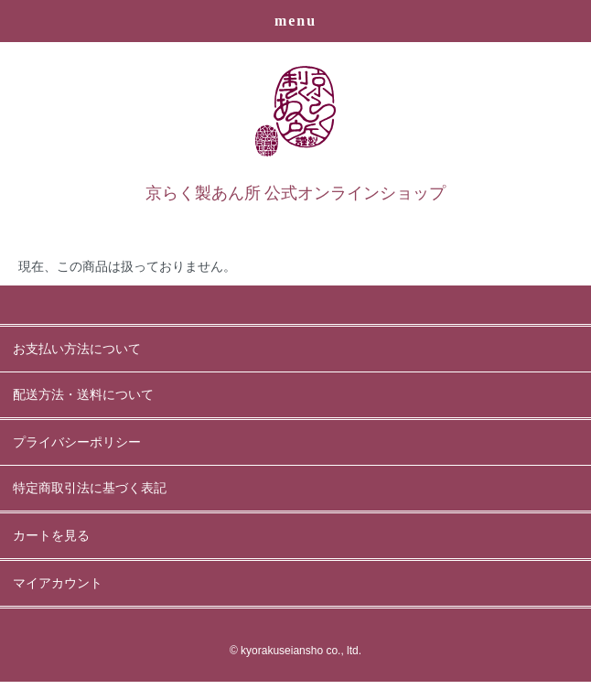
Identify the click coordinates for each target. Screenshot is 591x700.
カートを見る (51, 536)
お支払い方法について (77, 349)
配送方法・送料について (83, 395)
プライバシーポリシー (77, 442)
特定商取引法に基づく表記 (90, 488)
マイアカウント (58, 583)
